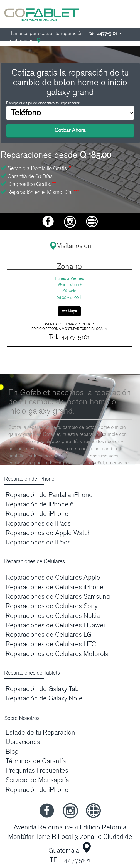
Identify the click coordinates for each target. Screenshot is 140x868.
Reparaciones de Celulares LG (49, 635)
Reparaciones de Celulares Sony (51, 606)
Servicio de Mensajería (37, 780)
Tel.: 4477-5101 (69, 337)
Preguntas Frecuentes (37, 771)
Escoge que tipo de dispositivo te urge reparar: (43, 103)
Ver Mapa (69, 311)
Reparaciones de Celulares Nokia (53, 616)
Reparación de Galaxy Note (44, 698)
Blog (12, 752)
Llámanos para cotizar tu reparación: (63, 33)
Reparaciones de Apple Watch (48, 533)
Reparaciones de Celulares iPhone (55, 587)
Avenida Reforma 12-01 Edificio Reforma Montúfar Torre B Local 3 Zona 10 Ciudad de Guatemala (70, 839)
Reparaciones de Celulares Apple (53, 577)
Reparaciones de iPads (38, 523)
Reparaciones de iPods (38, 542)
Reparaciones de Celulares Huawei (55, 625)
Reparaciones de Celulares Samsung (58, 597)
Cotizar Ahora (70, 130)
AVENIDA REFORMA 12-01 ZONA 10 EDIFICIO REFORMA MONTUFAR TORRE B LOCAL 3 (69, 326)
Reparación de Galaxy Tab (42, 689)
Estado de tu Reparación (40, 733)
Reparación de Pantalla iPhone (49, 495)
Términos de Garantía (36, 761)
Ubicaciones (23, 742)
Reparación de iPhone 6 (40, 504)
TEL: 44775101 (70, 860)
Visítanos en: (25, 41)
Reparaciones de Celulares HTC (51, 644)
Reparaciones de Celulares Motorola (57, 654)
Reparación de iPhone (37, 514)
